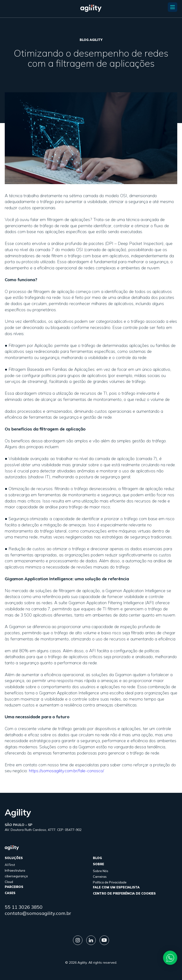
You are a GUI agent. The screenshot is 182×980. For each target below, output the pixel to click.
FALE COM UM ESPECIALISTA (116, 887)
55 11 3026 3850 (24, 907)
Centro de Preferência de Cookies (124, 893)
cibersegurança (16, 876)
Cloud (9, 882)
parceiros (14, 887)
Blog (97, 858)
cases (10, 893)
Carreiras (100, 877)
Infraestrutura (15, 870)
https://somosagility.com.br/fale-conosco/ (66, 771)
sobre (98, 864)
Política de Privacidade (110, 882)
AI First (10, 865)
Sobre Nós (101, 871)
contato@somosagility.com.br (38, 913)
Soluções (14, 858)
